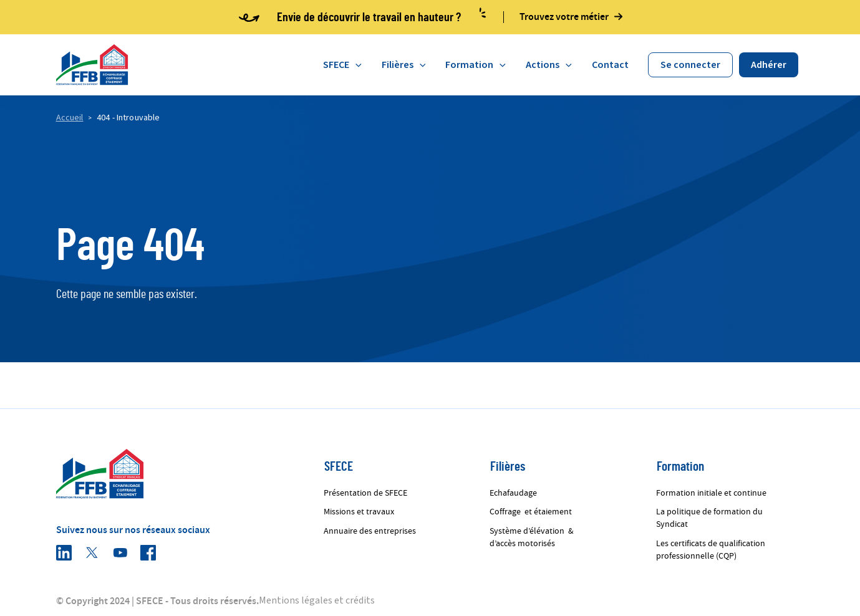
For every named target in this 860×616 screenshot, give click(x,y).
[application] (355, 65)
